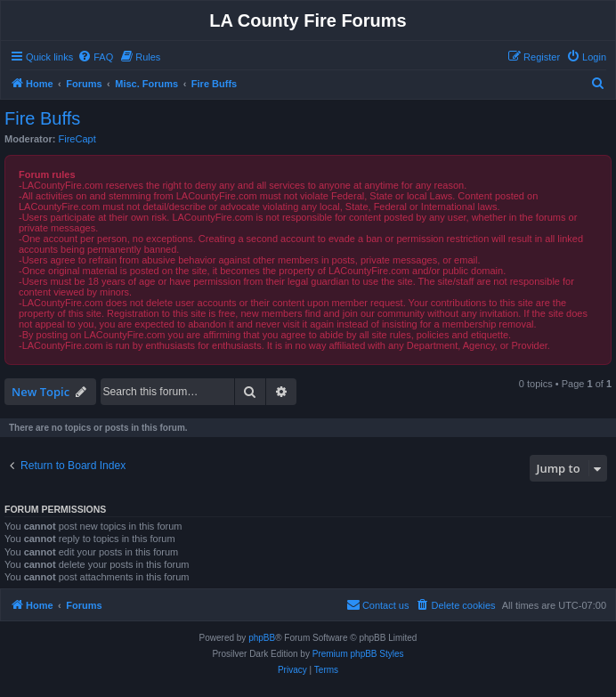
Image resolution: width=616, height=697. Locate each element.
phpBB (262, 638)
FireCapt (77, 139)
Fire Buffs (42, 118)
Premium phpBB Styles (358, 654)
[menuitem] (95, 57)
